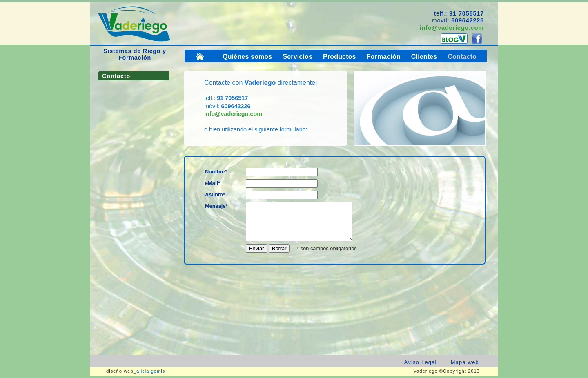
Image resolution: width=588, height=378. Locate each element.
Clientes (424, 57)
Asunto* (215, 195)
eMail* (213, 183)
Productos (340, 57)
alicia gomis (151, 371)
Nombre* (216, 172)
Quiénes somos (247, 57)
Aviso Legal (421, 362)
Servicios (297, 57)
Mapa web (465, 362)
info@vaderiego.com (452, 28)
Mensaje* (216, 206)
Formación (384, 57)
